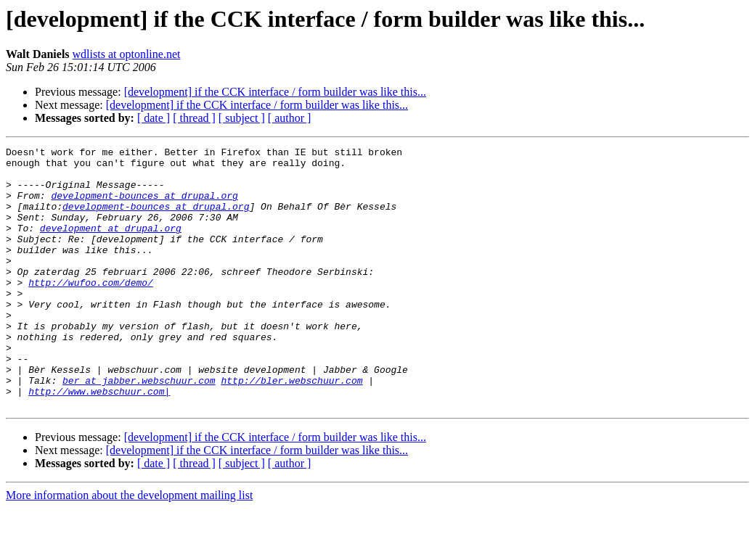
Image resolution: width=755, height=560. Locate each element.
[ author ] (290, 118)
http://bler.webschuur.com (291, 428)
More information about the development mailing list (129, 547)
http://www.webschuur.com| (99, 441)
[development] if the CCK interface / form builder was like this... (275, 92)
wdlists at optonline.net (127, 54)
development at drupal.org (111, 245)
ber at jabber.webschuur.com (139, 428)
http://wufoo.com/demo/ (91, 310)
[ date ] (154, 118)
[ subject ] (242, 118)
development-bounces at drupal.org (144, 206)
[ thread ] (194, 118)
